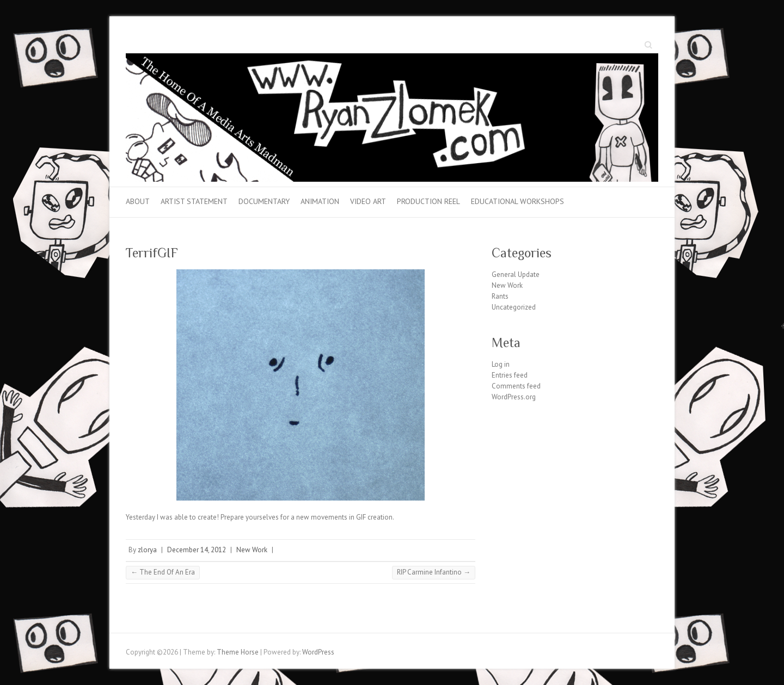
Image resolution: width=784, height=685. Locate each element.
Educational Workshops (517, 201)
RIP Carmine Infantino (434, 572)
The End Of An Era (163, 572)
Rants (500, 296)
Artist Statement (194, 201)
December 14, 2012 (197, 550)
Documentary (264, 201)
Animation (320, 201)
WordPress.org (514, 397)
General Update (516, 274)
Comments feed (516, 386)
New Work (252, 550)
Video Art (368, 201)
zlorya (147, 550)
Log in (501, 364)
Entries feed (510, 375)
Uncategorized (514, 307)
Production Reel (428, 201)
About (138, 201)
